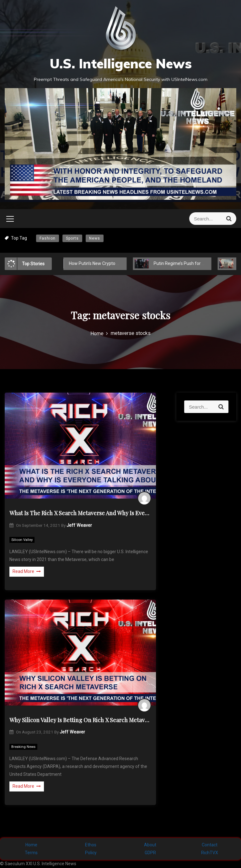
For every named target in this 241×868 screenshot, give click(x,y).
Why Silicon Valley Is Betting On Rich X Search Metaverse (80, 720)
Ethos (91, 845)
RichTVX (210, 853)
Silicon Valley (22, 540)
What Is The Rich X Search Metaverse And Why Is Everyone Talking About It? (80, 513)
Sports (72, 238)
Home (31, 845)
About (150, 845)
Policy (91, 853)
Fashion (48, 238)
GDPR (150, 853)
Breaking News (23, 747)
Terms (31, 853)
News (95, 238)
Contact (210, 845)
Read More (27, 571)
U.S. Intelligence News (121, 64)
